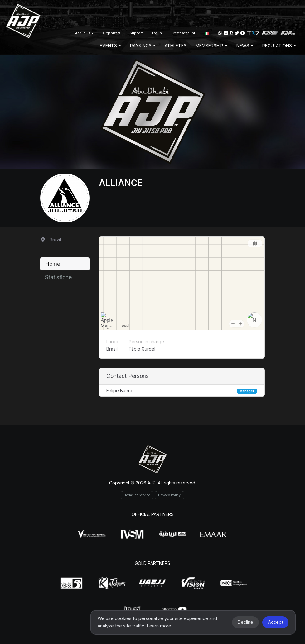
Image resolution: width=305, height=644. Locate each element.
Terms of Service (137, 495)
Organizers (112, 33)
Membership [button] (211, 46)
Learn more (159, 626)
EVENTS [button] (110, 46)
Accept (276, 622)
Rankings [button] (143, 46)
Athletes (176, 46)
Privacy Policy (169, 495)
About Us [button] (84, 33)
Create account (183, 33)
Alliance (121, 183)
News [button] (245, 46)
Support (136, 33)
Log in (157, 33)
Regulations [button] (279, 46)
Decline (245, 622)
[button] (207, 33)
